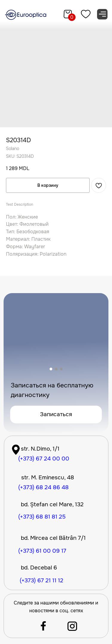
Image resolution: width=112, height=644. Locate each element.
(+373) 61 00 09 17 (42, 551)
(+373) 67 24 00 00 (44, 459)
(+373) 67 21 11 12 (42, 581)
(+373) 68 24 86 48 (43, 487)
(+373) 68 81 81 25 (42, 517)
